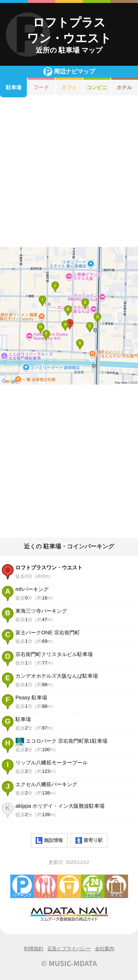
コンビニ (97, 87)
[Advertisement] (69, 172)
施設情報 (49, 840)
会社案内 (105, 949)
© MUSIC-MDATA (69, 963)
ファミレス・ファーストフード (46, 886)
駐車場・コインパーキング (22, 886)
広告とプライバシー (69, 949)
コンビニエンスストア (93, 886)
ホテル (116, 886)
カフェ (69, 87)
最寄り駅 (89, 840)
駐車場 (14, 87)
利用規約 (33, 949)
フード (41, 87)
